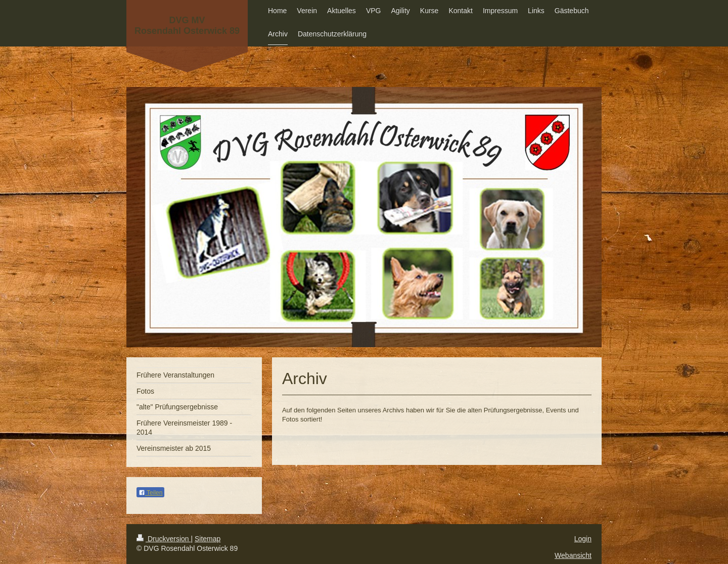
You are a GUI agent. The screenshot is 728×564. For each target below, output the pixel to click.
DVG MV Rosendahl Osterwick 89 (187, 26)
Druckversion (164, 539)
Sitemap (208, 539)
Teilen (150, 493)
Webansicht (573, 555)
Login (583, 539)
